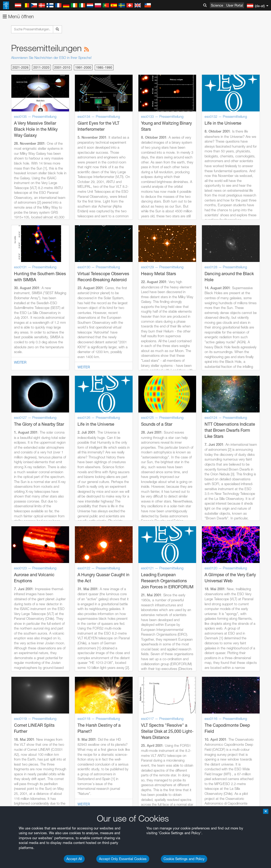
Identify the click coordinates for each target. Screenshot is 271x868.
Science (217, 5)
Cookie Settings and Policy (184, 859)
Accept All (74, 859)
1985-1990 (104, 67)
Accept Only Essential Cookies (123, 859)
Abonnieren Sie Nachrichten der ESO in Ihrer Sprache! (51, 58)
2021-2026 (21, 67)
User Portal (235, 5)
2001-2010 (62, 67)
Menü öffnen (18, 17)
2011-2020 (41, 67)
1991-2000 (83, 67)
